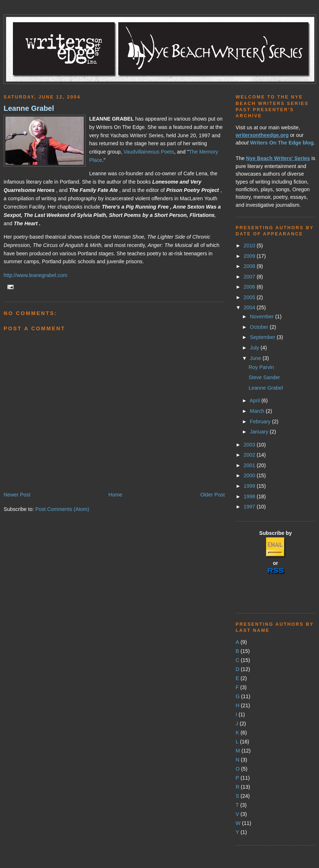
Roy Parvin (261, 367)
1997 (250, 507)
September (263, 337)
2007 (250, 277)
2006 (250, 287)
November (262, 316)
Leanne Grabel (29, 108)
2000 (250, 475)
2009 (250, 256)
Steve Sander (264, 377)
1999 (250, 486)
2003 (250, 445)
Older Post (212, 495)
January (260, 432)
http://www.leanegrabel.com (36, 275)
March (258, 411)
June (256, 358)
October (260, 327)
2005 (250, 297)
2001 (250, 465)
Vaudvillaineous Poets (149, 152)
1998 (250, 496)
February (261, 422)
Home (115, 495)
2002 (250, 455)
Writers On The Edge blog (282, 143)
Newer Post (17, 495)
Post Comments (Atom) (62, 509)
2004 (250, 307)
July (255, 348)
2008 (250, 266)
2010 (250, 246)
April (255, 401)
